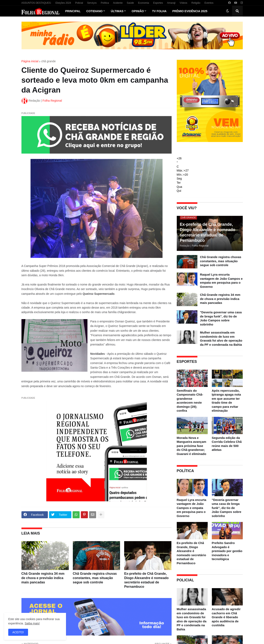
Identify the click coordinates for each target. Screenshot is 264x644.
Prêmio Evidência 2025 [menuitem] (190, 11)
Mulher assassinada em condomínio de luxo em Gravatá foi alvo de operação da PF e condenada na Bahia (221, 338)
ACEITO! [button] (18, 632)
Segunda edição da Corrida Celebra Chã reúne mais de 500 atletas (227, 444)
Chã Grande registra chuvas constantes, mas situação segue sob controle (95, 578)
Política (105, 3)
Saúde (130, 3)
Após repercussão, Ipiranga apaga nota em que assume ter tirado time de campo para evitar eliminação (226, 401)
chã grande (48, 61)
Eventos (209, 3)
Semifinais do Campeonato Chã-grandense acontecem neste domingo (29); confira (190, 401)
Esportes (158, 3)
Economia (143, 3)
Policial (79, 3)
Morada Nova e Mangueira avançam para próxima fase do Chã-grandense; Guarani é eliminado (192, 446)
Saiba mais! (32, 623)
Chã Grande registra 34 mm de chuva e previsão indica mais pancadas (43, 578)
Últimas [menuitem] (117, 11)
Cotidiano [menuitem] (95, 11)
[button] (227, 11)
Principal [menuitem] (73, 11)
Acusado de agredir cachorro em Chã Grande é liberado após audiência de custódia (226, 617)
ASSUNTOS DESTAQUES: (37, 3)
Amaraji (171, 3)
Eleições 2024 (63, 3)
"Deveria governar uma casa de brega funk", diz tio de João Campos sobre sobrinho (221, 318)
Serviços (92, 3)
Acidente (118, 3)
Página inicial (30, 61)
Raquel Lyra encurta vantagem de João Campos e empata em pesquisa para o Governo (221, 281)
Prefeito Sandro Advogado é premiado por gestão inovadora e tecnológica (227, 551)
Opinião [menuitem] (138, 11)
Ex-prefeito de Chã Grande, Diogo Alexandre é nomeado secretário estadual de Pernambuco (146, 580)
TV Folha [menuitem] (159, 11)
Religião (196, 3)
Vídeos (183, 3)
